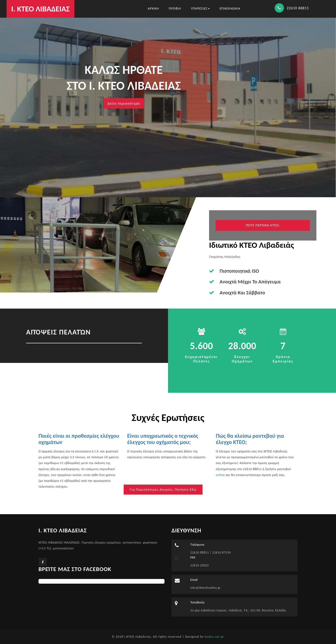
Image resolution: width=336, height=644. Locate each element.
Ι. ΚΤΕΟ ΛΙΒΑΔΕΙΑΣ (40, 9)
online (220, 475)
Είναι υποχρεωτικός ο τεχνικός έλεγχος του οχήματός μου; (163, 439)
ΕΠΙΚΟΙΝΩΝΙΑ (230, 9)
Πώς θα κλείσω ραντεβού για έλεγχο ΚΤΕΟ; (250, 439)
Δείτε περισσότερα (124, 103)
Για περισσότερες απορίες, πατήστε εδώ (163, 489)
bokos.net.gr (215, 637)
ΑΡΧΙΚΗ (153, 9)
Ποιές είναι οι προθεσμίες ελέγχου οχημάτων (79, 439)
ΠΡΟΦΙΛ (175, 9)
